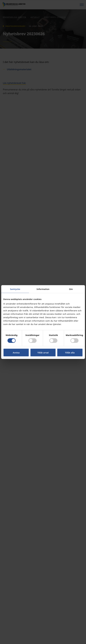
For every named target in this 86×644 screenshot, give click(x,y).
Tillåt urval (43, 352)
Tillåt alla (70, 352)
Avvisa (16, 352)
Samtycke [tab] (15, 289)
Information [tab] (43, 289)
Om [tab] (71, 289)
